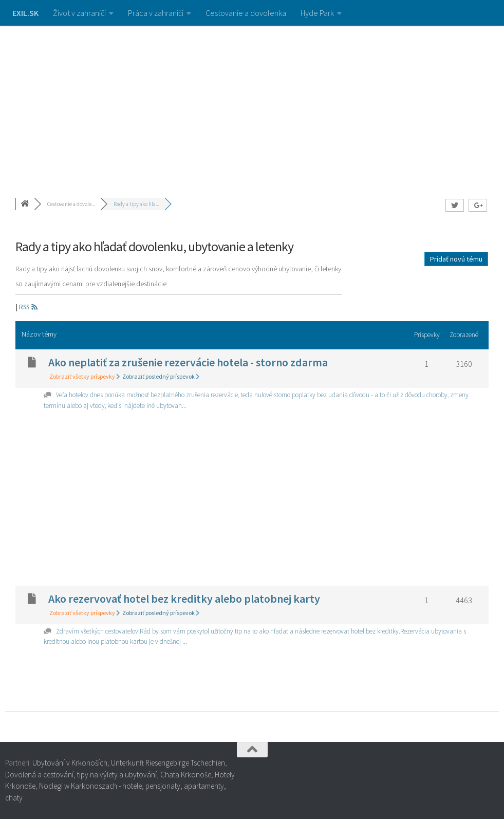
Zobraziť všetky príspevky (85, 376)
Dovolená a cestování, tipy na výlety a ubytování (81, 775)
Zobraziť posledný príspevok (161, 376)
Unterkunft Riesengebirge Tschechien (168, 763)
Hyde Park (317, 13)
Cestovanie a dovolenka (246, 13)
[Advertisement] (252, 103)
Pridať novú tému (456, 259)
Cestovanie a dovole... (71, 204)
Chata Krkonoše (186, 775)
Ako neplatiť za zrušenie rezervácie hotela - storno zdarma (188, 362)
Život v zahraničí (79, 13)
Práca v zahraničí (156, 13)
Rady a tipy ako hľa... (136, 204)
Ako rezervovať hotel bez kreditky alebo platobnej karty (184, 599)
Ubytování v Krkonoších (70, 763)
